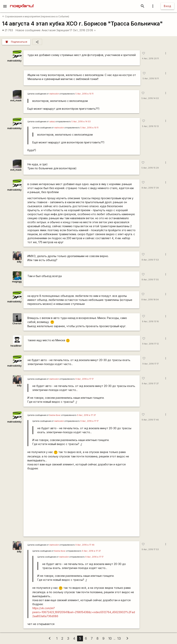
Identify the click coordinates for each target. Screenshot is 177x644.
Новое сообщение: (28, 30)
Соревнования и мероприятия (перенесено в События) (36, 16)
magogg (17, 282)
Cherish (17, 323)
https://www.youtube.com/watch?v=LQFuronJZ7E (81, 503)
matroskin (54, 94)
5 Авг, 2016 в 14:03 (81, 122)
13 (119, 638)
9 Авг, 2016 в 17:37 (87, 415)
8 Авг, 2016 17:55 (150, 280)
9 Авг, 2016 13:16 (150, 322)
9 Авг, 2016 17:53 (150, 549)
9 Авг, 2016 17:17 (151, 364)
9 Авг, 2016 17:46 (150, 420)
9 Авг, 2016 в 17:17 (85, 379)
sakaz (52, 122)
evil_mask (16, 100)
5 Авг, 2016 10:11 (151, 79)
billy (19, 262)
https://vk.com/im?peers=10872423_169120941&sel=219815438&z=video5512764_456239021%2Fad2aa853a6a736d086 (84, 612)
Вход (167, 6)
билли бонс (55, 415)
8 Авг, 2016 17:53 (150, 260)
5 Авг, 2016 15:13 (150, 126)
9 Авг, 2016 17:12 (150, 344)
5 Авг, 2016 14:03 (150, 98)
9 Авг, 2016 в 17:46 (85, 545)
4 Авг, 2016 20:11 (150, 59)
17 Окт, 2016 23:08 (83, 30)
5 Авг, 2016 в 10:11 (84, 94)
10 (110, 638)
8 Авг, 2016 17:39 (150, 188)
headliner (16, 346)
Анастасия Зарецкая (55, 30)
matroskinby (14, 61)
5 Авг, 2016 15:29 (150, 168)
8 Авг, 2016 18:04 (150, 300)
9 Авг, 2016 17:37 (150, 384)
